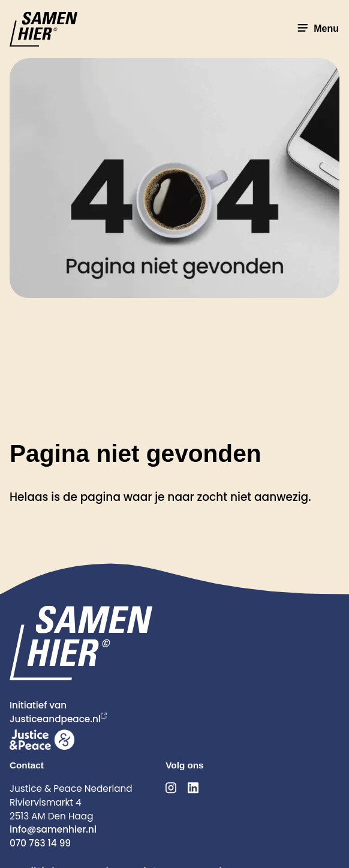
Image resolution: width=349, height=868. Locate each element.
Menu (317, 28)
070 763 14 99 (40, 843)
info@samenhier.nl (53, 829)
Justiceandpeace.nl (55, 719)
